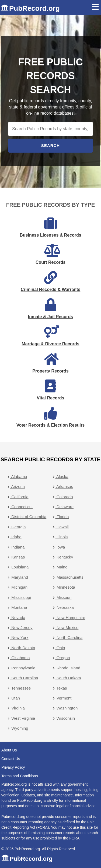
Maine (62, 567)
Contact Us (11, 759)
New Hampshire (70, 618)
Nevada (18, 618)
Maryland (19, 577)
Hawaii (62, 527)
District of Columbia (28, 517)
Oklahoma (20, 658)
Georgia (18, 527)
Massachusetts (69, 577)
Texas (61, 688)
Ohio (60, 648)
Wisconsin (65, 718)
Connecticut (21, 507)
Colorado (64, 497)
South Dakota (68, 678)
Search (50, 145)
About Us (9, 750)
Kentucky (64, 557)
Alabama (19, 477)
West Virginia (23, 718)
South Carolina (24, 678)
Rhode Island (68, 668)
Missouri (64, 597)
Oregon (63, 658)
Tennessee (20, 688)
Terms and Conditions (20, 776)
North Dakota (23, 648)
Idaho (16, 537)
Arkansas (64, 486)
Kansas (18, 557)
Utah (15, 698)
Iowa (60, 547)
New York (19, 637)
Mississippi (21, 597)
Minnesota (65, 587)
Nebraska (65, 607)
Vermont (64, 698)
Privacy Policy (13, 767)
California (19, 497)
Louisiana (19, 567)
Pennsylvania (23, 668)
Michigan (19, 587)
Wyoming (19, 728)
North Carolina (69, 637)
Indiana (17, 547)
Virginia (18, 708)
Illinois (62, 537)
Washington (67, 708)
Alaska (62, 477)
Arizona (18, 486)
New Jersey (21, 628)
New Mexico (67, 628)
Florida (62, 517)
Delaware (65, 507)
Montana (19, 607)
